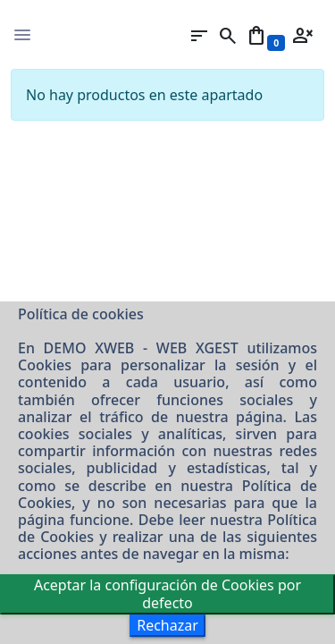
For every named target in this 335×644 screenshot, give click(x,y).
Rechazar (167, 625)
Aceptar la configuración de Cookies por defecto (167, 593)
